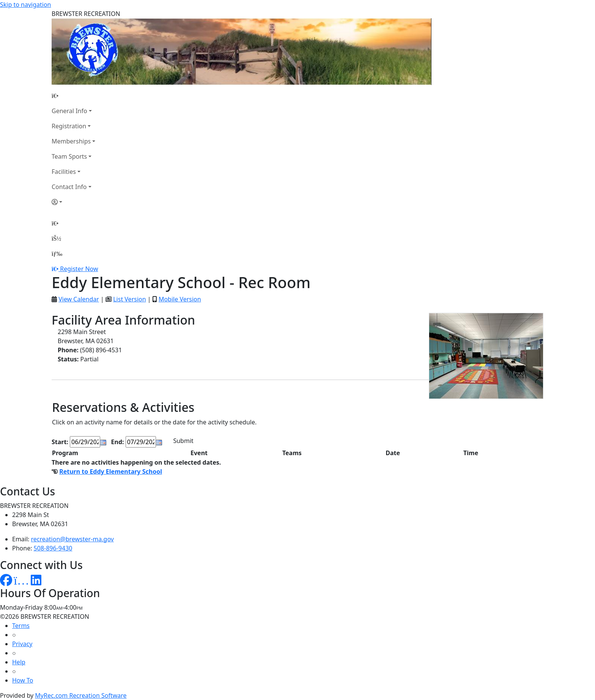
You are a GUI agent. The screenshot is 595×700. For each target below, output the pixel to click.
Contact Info (69, 187)
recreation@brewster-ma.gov (72, 539)
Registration (69, 126)
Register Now (79, 269)
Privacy (22, 644)
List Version (129, 299)
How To (23, 680)
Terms (21, 626)
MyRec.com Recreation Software (81, 695)
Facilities (64, 172)
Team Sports (69, 156)
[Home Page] (73, 96)
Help (19, 662)
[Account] (73, 202)
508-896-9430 (53, 548)
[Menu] (57, 254)
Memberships (71, 141)
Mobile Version (180, 299)
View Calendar (79, 299)
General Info (69, 111)
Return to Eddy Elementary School (111, 471)
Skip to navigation (25, 5)
